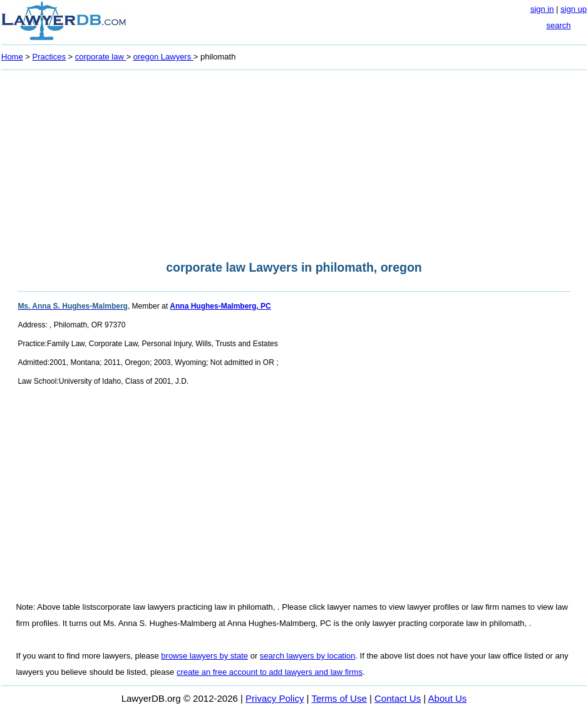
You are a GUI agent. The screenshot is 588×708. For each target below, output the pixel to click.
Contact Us (398, 698)
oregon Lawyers (163, 57)
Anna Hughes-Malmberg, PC (220, 306)
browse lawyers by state (204, 656)
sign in (542, 9)
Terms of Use (339, 698)
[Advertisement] (294, 162)
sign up (574, 9)
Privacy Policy (275, 698)
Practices (49, 57)
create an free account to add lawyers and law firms (270, 672)
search (558, 25)
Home (12, 57)
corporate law (101, 57)
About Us (448, 698)
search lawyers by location (307, 656)
